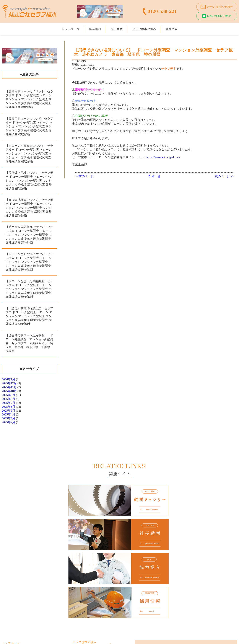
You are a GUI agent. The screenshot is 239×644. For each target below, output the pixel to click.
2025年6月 (9, 407)
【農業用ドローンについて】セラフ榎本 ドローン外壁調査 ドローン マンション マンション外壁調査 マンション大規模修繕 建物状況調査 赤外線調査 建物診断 (29, 126)
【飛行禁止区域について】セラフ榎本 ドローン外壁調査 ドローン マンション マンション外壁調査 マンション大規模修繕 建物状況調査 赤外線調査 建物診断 (29, 181)
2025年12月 (9, 383)
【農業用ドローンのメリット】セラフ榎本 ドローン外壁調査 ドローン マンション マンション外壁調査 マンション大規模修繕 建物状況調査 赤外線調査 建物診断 (29, 99)
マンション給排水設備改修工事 (24, 575)
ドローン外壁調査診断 (19, 571)
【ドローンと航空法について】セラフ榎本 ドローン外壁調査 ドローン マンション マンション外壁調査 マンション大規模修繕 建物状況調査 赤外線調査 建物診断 (29, 262)
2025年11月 (9, 387)
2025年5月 (9, 411)
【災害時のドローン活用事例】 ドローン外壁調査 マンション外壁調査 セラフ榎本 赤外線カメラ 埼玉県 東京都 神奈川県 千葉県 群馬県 (29, 343)
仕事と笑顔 (83, 563)
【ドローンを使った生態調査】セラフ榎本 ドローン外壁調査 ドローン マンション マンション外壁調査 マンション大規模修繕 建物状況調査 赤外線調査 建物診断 (29, 289)
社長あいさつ (84, 575)
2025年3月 (9, 418)
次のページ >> (224, 176)
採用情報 (82, 584)
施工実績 (117, 27)
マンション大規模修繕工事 (21, 566)
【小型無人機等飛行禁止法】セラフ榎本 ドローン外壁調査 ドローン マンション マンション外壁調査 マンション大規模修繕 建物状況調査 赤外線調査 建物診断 (29, 316)
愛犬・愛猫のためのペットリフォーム (28, 579)
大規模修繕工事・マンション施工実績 (28, 592)
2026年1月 (9, 379)
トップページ (60, 27)
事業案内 (90, 27)
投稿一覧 (155, 176)
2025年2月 (9, 422)
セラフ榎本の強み (149, 27)
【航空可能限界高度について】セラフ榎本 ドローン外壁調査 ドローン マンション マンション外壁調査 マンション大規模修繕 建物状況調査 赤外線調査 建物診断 (29, 235)
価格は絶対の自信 (87, 558)
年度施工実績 (13, 597)
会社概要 (182, 27)
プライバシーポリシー (89, 589)
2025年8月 (9, 399)
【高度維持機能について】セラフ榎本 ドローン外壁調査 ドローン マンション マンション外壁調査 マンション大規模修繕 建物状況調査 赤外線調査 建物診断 (29, 208)
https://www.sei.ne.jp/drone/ (163, 157)
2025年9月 (9, 395)
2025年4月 (9, 414)
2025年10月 (9, 391)
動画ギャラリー (85, 580)
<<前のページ (84, 176)
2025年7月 (9, 403)
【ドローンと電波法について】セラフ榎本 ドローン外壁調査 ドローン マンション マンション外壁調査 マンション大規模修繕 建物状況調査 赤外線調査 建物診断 (29, 153)
